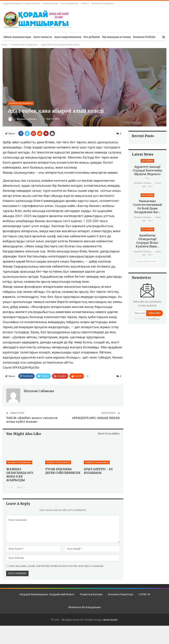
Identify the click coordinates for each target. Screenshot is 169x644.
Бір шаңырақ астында (116, 37)
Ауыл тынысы (43, 37)
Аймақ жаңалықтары (17, 37)
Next (21, 487)
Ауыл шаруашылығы (68, 37)
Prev (11, 487)
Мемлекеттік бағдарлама (103, 4)
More (136, 37)
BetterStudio (111, 619)
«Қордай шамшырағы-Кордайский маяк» (22, 4)
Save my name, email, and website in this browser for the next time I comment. (57, 565)
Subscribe (155, 313)
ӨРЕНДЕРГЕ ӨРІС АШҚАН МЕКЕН (96, 417)
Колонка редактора (69, 4)
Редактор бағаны (51, 4)
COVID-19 (85, 4)
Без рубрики (92, 37)
